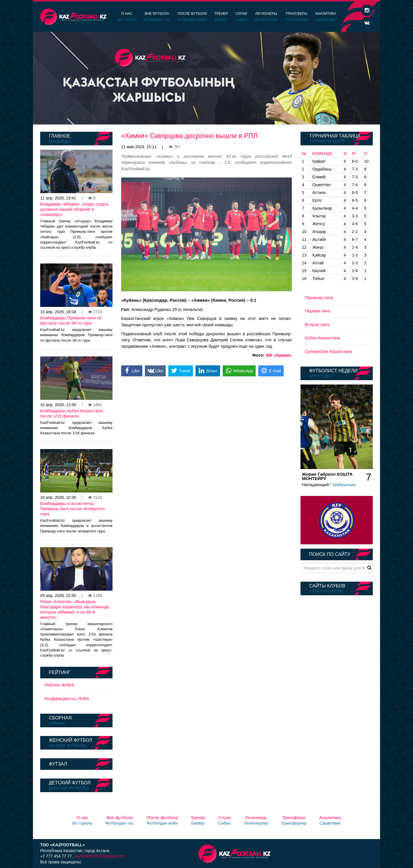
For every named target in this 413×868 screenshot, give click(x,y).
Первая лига (317, 311)
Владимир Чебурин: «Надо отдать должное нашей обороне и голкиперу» (74, 209)
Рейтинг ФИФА (59, 685)
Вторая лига (317, 324)
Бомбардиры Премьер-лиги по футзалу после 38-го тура (71, 320)
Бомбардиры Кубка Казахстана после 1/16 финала (71, 413)
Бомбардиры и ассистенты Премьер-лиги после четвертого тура (72, 509)
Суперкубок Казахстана (329, 351)
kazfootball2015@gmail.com (99, 856)
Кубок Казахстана (323, 338)
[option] (207, 78)
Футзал (58, 764)
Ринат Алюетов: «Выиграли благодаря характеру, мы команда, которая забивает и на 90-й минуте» (75, 609)
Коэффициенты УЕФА (67, 698)
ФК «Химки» (279, 355)
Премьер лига (319, 297)
